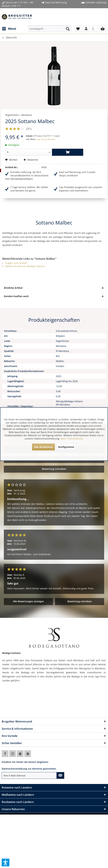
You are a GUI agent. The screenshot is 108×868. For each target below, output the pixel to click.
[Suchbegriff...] (50, 29)
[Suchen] (68, 29)
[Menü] (9, 29)
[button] (6, 862)
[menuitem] (9, 29)
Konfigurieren (66, 447)
